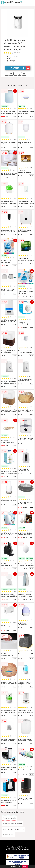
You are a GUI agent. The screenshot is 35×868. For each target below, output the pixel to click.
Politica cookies (23, 849)
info (15, 116)
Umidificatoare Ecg (10, 818)
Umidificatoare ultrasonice (13, 824)
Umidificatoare (8, 835)
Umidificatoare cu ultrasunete (14, 829)
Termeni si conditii (13, 847)
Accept (25, 866)
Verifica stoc (21, 68)
